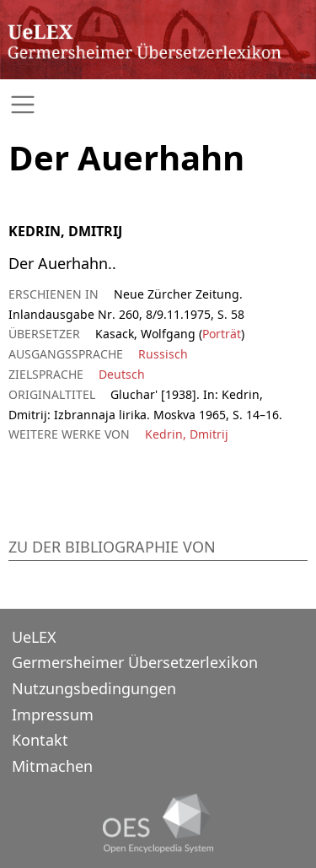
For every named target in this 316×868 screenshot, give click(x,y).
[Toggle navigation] (158, 105)
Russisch (163, 354)
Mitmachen (52, 766)
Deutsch (122, 374)
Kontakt (40, 740)
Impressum (53, 714)
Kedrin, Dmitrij (187, 434)
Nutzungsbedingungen (94, 688)
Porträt (222, 334)
